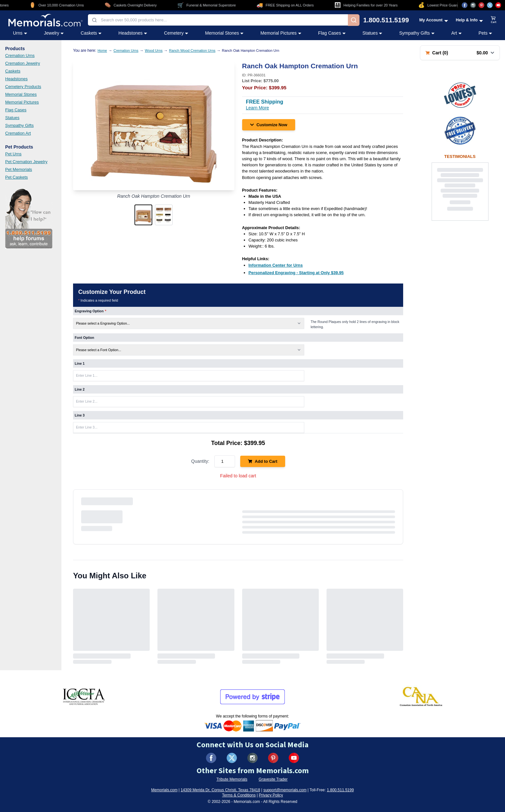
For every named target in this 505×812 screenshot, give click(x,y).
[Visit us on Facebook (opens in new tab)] (465, 5)
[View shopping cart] (494, 20)
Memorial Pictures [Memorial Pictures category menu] (281, 33)
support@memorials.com (285, 790)
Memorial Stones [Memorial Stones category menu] (224, 33)
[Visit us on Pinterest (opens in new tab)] (481, 5)
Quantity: (200, 461)
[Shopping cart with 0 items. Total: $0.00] (460, 53)
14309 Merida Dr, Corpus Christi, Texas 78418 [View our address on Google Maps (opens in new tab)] (220, 790)
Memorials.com (164, 790)
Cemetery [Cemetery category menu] (176, 33)
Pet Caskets (16, 177)
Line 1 (80, 363)
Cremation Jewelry (23, 63)
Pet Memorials (19, 169)
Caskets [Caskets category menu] (91, 33)
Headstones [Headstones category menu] (133, 33)
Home (102, 50)
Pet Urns (13, 154)
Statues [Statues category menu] (372, 33)
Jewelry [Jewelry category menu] (54, 33)
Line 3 (80, 415)
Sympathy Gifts (19, 125)
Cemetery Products (23, 87)
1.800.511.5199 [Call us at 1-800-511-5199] (386, 20)
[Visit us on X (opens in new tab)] (490, 5)
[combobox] (218, 20)
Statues (12, 118)
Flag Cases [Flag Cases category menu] (332, 33)
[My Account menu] (434, 20)
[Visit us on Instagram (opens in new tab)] (473, 5)
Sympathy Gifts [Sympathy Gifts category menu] (417, 33)
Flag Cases (16, 110)
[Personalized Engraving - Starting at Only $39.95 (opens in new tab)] (296, 273)
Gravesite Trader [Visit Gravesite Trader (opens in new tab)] (273, 779)
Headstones (16, 79)
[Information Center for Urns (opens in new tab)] (276, 265)
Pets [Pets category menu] (485, 33)
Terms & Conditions (239, 795)
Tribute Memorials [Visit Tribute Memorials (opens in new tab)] (232, 779)
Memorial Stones (21, 94)
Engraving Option (91, 311)
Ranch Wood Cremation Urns (192, 50)
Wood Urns (154, 50)
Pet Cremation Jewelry (26, 162)
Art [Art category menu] (457, 33)
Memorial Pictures (22, 102)
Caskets (13, 71)
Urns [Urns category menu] (20, 33)
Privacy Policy (271, 795)
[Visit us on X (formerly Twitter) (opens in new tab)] (232, 758)
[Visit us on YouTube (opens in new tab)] (498, 5)
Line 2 (80, 389)
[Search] (354, 20)
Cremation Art (18, 133)
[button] (143, 215)
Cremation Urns (20, 56)
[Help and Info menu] (470, 20)
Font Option (84, 338)
